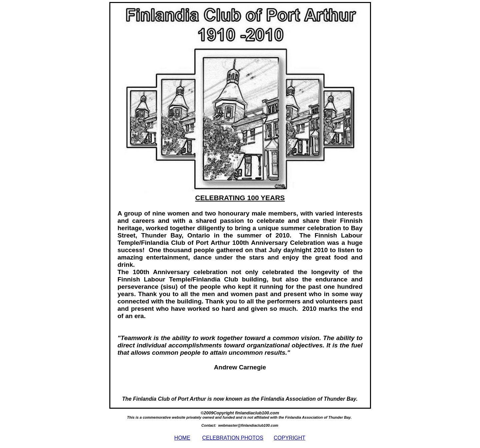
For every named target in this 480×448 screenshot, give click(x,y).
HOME (182, 438)
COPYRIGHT (289, 438)
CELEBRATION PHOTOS (232, 438)
